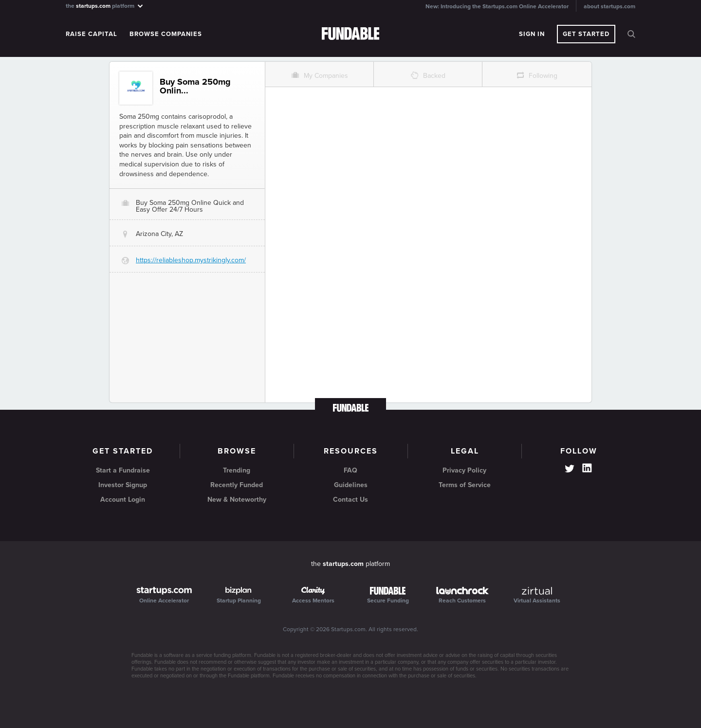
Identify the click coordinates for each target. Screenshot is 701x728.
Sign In (532, 34)
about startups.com (609, 6)
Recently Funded (237, 485)
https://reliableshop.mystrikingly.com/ (191, 260)
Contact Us (350, 500)
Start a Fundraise (123, 470)
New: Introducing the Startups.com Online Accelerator (497, 6)
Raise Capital (92, 34)
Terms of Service (465, 485)
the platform (105, 6)
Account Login (123, 500)
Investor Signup (123, 485)
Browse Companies (166, 34)
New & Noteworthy (237, 500)
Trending (237, 470)
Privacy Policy (464, 470)
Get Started (586, 34)
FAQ (350, 470)
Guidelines (351, 485)
